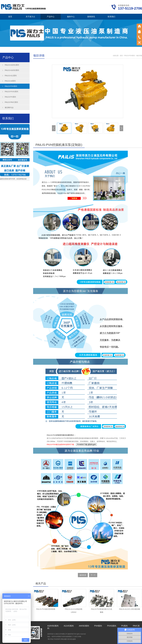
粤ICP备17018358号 (54, 639)
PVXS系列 (112, 626)
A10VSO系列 (53, 626)
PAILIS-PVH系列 (11, 86)
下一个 (93, 575)
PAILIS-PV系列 (10, 97)
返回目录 (83, 575)
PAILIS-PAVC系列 (11, 102)
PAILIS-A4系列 (10, 81)
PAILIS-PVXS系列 (11, 92)
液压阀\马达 (9, 108)
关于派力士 (30, 17)
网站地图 (64, 639)
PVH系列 (98, 626)
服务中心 (71, 17)
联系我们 (111, 17)
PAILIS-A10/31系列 (12, 65)
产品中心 (51, 17)
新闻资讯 (91, 17)
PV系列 (124, 626)
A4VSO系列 (84, 626)
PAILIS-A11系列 (11, 76)
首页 (10, 17)
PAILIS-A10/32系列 (12, 70)
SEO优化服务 (71, 639)
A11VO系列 (69, 626)
